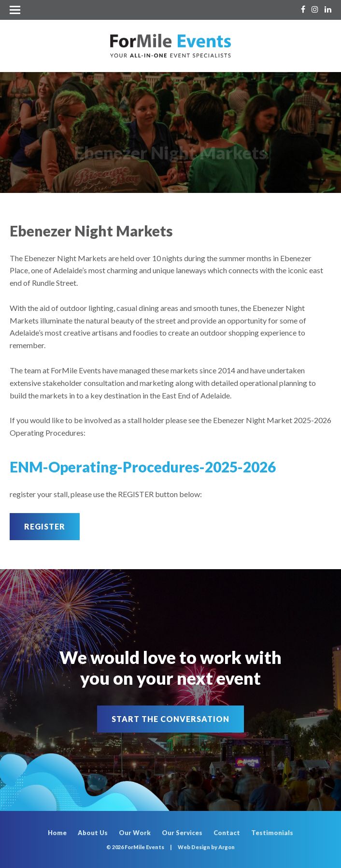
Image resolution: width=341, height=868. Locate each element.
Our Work (135, 833)
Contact (227, 833)
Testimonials (272, 833)
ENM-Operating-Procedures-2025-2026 (143, 467)
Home (57, 833)
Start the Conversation (170, 719)
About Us (93, 833)
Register (45, 526)
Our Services (182, 833)
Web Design (194, 847)
